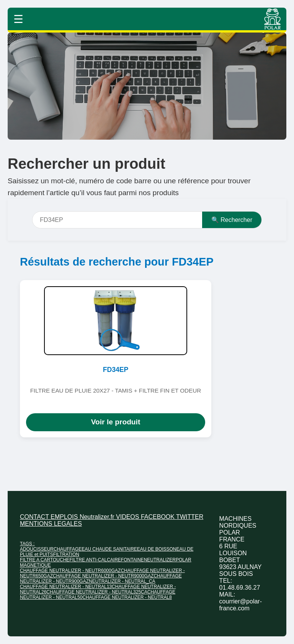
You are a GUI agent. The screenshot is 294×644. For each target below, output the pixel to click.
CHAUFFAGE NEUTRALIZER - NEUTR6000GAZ (70, 571)
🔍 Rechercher (232, 220)
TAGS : (27, 544)
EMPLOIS (65, 517)
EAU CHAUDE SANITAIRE (109, 549)
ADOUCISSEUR (37, 549)
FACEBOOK (158, 517)
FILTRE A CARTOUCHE (45, 560)
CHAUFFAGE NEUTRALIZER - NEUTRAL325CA (97, 592)
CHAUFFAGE (68, 549)
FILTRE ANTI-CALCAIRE (95, 560)
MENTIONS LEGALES (51, 524)
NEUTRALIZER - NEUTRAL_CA (122, 581)
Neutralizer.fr (98, 517)
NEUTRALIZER (160, 560)
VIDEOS (128, 517)
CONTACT (35, 517)
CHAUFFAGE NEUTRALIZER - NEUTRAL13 (66, 587)
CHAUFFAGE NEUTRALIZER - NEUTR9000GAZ (103, 576)
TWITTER (190, 517)
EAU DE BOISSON (157, 549)
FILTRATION (66, 554)
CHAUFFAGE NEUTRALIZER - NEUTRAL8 (127, 597)
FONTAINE (132, 560)
